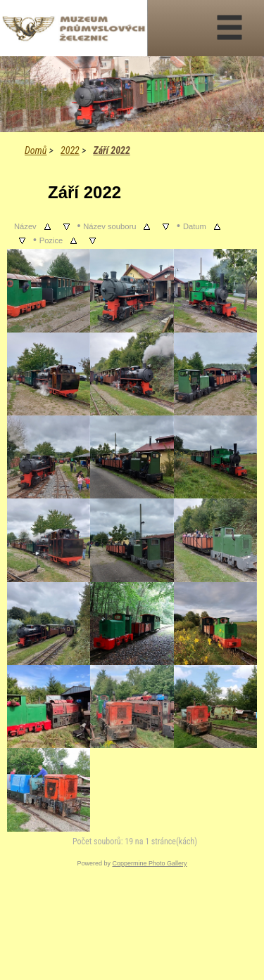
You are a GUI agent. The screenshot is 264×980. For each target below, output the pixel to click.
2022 (70, 150)
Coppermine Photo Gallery (149, 863)
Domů (36, 150)
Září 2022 (111, 150)
